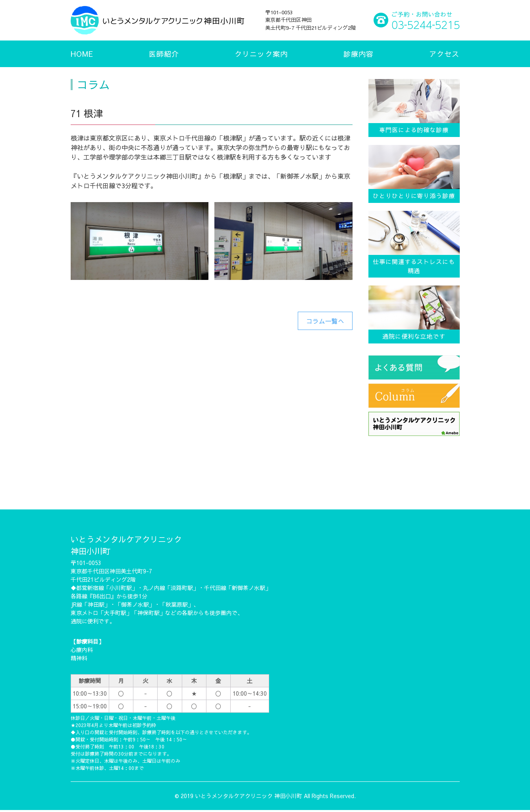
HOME (82, 54)
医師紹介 (164, 54)
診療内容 (358, 54)
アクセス (444, 54)
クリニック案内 (261, 54)
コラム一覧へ (325, 321)
